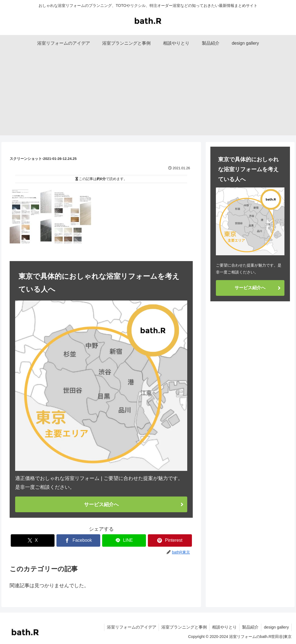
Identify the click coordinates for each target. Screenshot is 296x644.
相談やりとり (226, 627)
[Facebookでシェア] (78, 540)
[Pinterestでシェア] (170, 540)
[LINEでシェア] (124, 540)
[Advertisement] (148, 97)
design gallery (277, 627)
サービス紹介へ (101, 504)
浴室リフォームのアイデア (138, 627)
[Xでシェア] (33, 540)
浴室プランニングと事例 (188, 627)
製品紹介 (251, 627)
